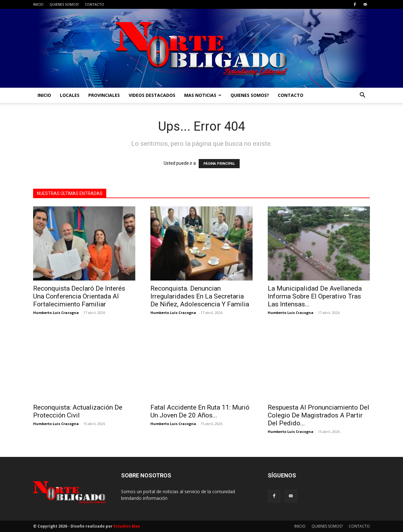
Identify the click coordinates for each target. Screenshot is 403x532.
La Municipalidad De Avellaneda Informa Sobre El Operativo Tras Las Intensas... (315, 296)
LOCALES (70, 95)
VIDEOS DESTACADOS (152, 95)
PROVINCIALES (104, 95)
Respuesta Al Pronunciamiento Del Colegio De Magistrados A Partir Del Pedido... (318, 415)
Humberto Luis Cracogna (56, 313)
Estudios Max (127, 526)
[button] (362, 96)
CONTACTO (94, 4)
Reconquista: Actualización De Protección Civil (78, 411)
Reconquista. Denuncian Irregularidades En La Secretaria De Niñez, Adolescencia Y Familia (200, 296)
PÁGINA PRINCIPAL (219, 164)
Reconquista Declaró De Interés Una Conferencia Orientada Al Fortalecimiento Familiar (79, 296)
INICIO (38, 4)
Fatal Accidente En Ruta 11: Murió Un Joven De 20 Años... (200, 411)
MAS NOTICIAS (203, 95)
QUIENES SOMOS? (64, 4)
